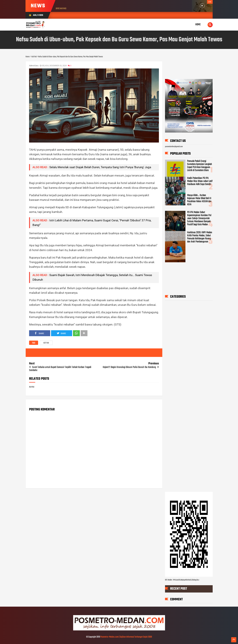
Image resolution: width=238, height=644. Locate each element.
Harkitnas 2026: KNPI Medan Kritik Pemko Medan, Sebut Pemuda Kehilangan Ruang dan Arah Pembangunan (200, 237)
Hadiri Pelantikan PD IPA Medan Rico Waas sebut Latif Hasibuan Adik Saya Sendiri (200, 181)
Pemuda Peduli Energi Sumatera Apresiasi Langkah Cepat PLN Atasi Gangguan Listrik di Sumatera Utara (200, 166)
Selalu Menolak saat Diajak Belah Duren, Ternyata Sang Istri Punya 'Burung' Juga (100, 167)
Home (198, 25)
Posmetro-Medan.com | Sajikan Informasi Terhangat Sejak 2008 (126, 637)
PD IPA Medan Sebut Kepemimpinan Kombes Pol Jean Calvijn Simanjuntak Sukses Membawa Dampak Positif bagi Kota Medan (199, 218)
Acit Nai (46, 343)
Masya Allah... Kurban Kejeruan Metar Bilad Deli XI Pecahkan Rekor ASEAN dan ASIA (199, 200)
